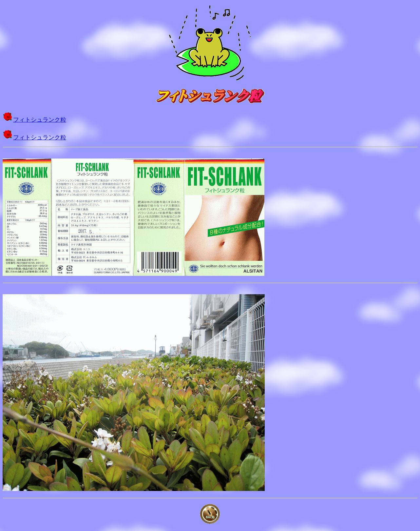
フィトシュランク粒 (40, 120)
